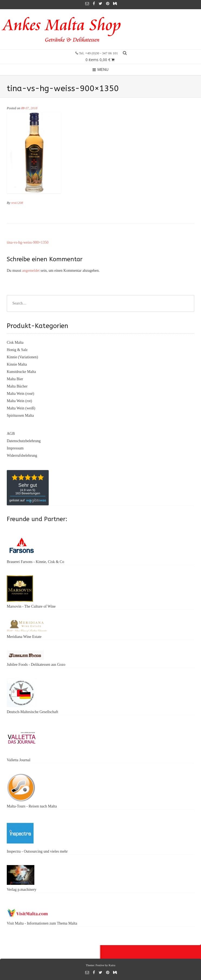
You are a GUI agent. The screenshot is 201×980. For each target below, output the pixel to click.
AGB (11, 434)
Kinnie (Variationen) (22, 357)
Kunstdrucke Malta (21, 372)
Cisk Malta (15, 342)
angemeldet (31, 271)
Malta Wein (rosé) (20, 394)
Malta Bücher (17, 386)
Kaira (112, 965)
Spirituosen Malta (20, 415)
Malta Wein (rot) (19, 401)
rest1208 (17, 203)
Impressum (15, 448)
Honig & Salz (17, 350)
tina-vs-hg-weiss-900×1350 (28, 242)
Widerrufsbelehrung (22, 456)
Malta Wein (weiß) (21, 408)
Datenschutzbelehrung (24, 441)
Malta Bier (15, 379)
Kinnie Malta (17, 364)
